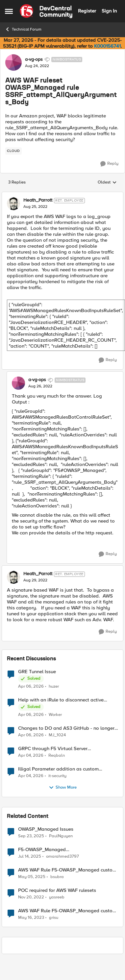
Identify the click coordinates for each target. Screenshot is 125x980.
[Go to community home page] (46, 11)
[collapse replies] (63, 195)
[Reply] (109, 164)
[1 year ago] (30, 856)
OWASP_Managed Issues (46, 829)
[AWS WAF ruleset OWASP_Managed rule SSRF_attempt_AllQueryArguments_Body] (35, 207)
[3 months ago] (31, 686)
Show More (63, 788)
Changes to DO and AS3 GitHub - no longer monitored (66, 728)
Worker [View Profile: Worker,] (55, 714)
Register (87, 11)
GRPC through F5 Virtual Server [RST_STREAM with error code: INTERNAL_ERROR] (53, 749)
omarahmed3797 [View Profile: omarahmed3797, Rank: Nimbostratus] (63, 856)
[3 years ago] (31, 897)
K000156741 (107, 46)
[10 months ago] (31, 836)
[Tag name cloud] (13, 151)
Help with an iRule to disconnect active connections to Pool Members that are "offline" (61, 700)
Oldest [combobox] (107, 183)
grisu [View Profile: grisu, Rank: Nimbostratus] (54, 918)
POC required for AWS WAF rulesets (57, 890)
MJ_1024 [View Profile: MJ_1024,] (57, 735)
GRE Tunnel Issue (37, 672)
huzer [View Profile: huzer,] (54, 686)
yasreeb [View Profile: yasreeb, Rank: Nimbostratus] (57, 897)
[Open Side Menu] (9, 11)
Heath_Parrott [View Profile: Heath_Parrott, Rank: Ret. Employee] (38, 200)
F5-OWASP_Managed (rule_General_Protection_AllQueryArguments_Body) (67, 850)
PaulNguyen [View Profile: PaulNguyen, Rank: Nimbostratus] (61, 836)
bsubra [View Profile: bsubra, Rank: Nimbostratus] (57, 877)
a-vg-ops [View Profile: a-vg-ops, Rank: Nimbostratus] (34, 60)
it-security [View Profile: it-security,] (57, 776)
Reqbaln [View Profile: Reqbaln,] (57, 755)
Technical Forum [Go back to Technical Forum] (23, 29)
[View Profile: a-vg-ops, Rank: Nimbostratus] (13, 62)
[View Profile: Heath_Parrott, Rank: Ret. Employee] (13, 204)
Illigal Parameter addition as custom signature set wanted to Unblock (58, 769)
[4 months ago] (31, 755)
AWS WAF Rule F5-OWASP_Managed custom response (67, 870)
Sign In (109, 11)
